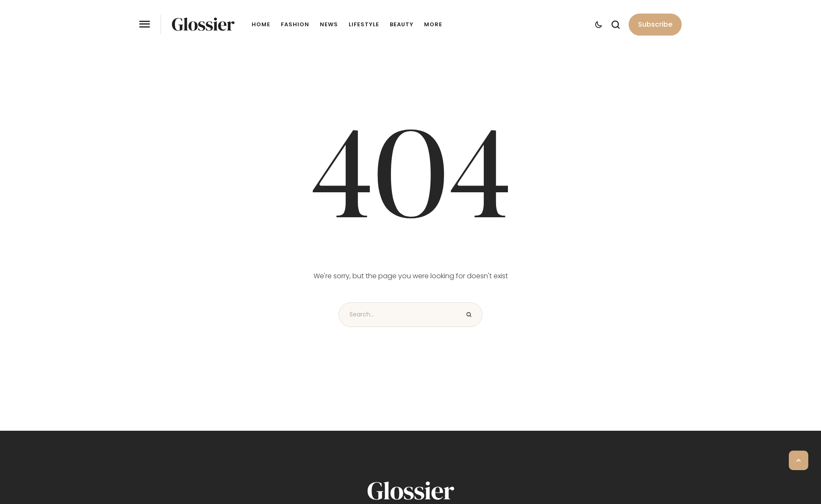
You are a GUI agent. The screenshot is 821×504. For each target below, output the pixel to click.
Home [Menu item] (261, 25)
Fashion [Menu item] (295, 25)
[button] (655, 25)
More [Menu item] (433, 25)
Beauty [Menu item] (402, 25)
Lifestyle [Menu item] (364, 25)
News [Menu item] (329, 25)
